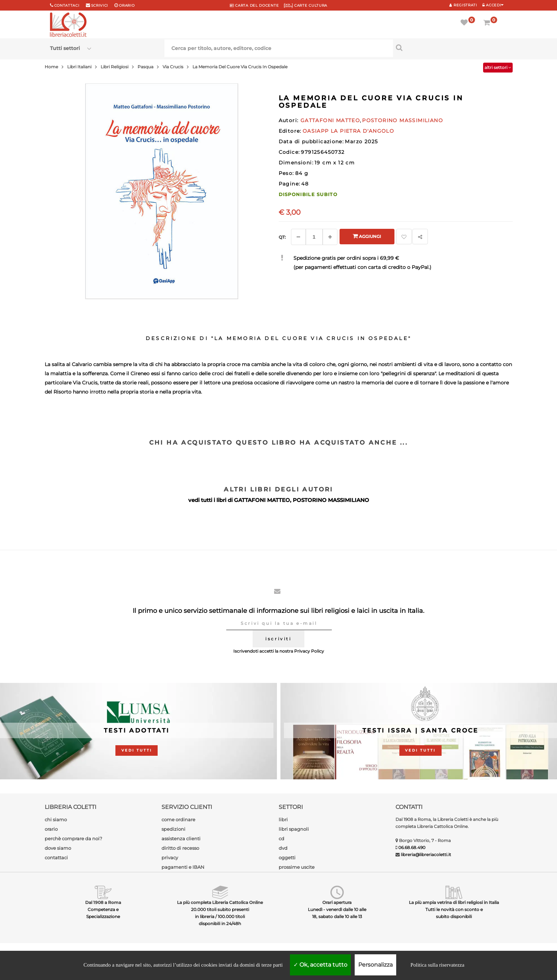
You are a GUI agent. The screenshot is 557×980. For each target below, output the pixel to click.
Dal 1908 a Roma (103, 902)
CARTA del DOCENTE (254, 5)
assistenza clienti (181, 838)
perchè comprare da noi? (73, 838)
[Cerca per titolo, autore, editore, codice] (450, 48)
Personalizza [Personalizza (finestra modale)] (375, 965)
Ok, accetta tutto (320, 965)
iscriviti (278, 639)
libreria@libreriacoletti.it (426, 855)
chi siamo (56, 819)
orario (127, 5)
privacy (170, 857)
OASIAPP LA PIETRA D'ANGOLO (348, 131)
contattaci (56, 857)
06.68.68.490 (412, 847)
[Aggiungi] (330, 237)
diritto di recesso (180, 848)
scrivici (100, 5)
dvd (283, 848)
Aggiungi (367, 236)
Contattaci (67, 5)
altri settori (498, 67)
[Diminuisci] (298, 237)
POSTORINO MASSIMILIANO (331, 500)
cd (281, 838)
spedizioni (173, 829)
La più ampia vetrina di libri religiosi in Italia (454, 902)
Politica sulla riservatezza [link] (437, 965)
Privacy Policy (309, 651)
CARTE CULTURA (306, 5)
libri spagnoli (294, 829)
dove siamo (58, 848)
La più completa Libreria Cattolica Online (220, 902)
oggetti (287, 857)
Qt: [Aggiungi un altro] (282, 237)
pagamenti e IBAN (183, 867)
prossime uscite (297, 867)
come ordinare (178, 819)
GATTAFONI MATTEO (262, 500)
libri (283, 819)
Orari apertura (337, 902)
